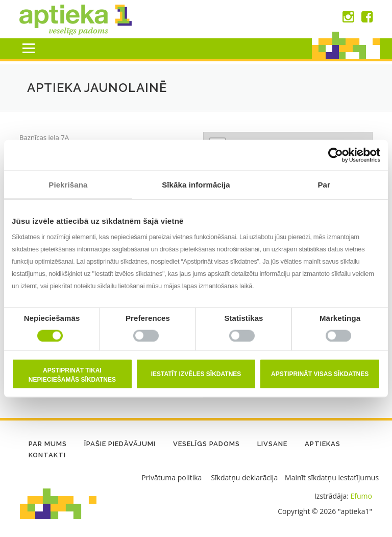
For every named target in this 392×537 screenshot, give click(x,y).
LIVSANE (272, 444)
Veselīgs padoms (206, 444)
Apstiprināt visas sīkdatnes (320, 374)
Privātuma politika (171, 477)
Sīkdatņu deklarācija (244, 477)
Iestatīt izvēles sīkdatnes (196, 374)
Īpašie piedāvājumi (120, 444)
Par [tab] (324, 184)
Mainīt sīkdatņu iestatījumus (332, 477)
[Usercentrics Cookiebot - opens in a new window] (336, 155)
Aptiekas (323, 444)
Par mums (48, 444)
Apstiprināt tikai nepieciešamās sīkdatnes (72, 375)
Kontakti (47, 456)
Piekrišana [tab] (68, 184)
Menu (28, 49)
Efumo (361, 496)
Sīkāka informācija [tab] (196, 184)
